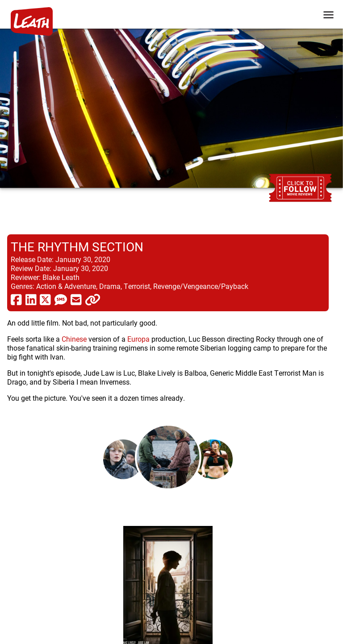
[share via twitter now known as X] (45, 299)
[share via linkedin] (31, 299)
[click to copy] (93, 299)
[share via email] (76, 299)
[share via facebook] (16, 299)
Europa (138, 339)
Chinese (74, 339)
